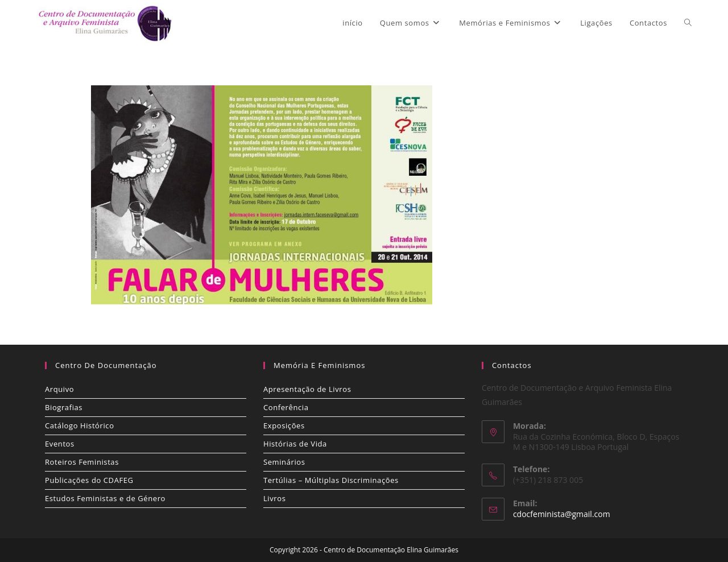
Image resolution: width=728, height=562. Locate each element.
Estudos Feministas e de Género (105, 498)
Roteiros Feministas (82, 462)
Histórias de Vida (295, 444)
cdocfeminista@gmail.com (562, 514)
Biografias (64, 407)
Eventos (60, 444)
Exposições (284, 425)
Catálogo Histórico (80, 425)
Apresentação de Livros (307, 389)
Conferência (286, 407)
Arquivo (59, 389)
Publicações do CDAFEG (89, 480)
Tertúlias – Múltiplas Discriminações (331, 480)
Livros (275, 498)
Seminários (284, 462)
